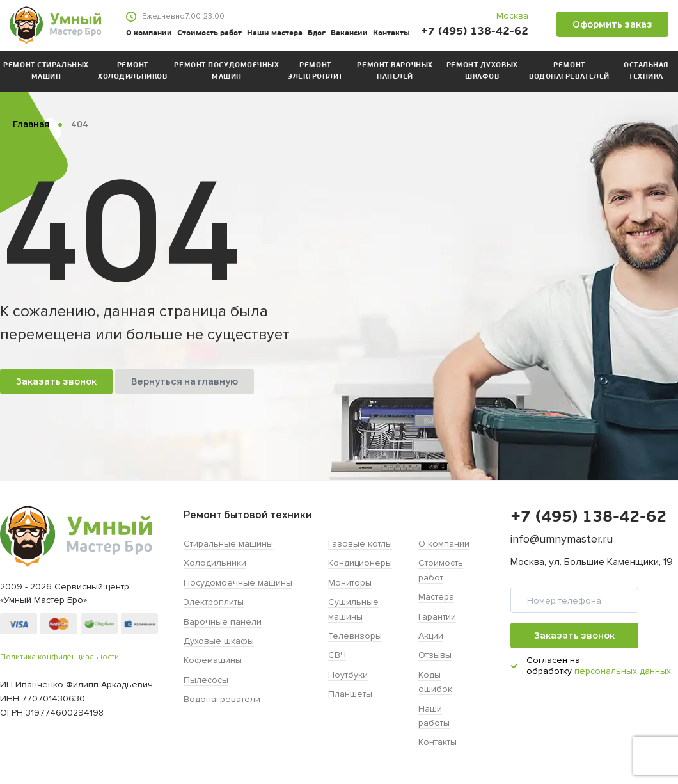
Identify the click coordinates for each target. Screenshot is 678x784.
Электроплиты (214, 602)
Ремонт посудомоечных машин (226, 71)
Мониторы (350, 583)
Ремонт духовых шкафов (482, 71)
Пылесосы (206, 680)
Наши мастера (275, 33)
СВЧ (337, 655)
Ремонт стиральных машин (46, 71)
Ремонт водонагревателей (569, 71)
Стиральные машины (228, 544)
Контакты (391, 33)
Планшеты (350, 694)
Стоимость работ (209, 33)
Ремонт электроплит (315, 71)
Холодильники (215, 563)
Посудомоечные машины (238, 583)
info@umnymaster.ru (562, 539)
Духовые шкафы (219, 641)
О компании (149, 33)
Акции (431, 636)
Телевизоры (355, 636)
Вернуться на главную (185, 381)
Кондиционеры (360, 563)
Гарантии (437, 617)
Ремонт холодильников (132, 71)
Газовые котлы (360, 544)
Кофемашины (213, 660)
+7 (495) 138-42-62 (475, 32)
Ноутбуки (348, 675)
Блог (317, 33)
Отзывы (435, 655)
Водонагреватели (222, 699)
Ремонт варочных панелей (395, 71)
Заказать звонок (56, 381)
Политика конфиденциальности (59, 657)
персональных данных (623, 671)
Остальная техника (646, 71)
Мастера (436, 597)
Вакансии (349, 33)
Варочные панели (223, 622)
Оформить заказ (612, 24)
